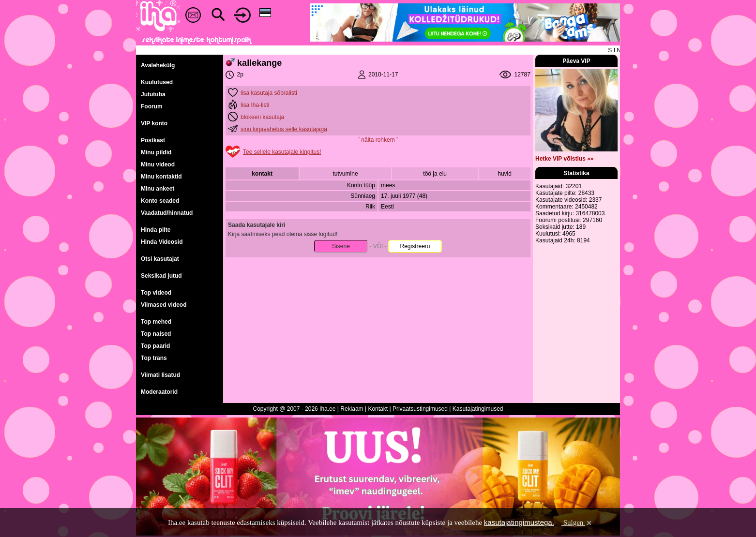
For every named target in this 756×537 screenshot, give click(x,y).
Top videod (156, 293)
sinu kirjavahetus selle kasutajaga (284, 129)
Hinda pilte (156, 230)
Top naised (156, 334)
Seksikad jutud (161, 276)
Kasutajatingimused (478, 409)
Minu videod (158, 164)
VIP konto (154, 123)
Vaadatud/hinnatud (167, 213)
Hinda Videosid (162, 242)
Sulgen (577, 522)
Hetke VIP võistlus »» (565, 159)
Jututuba (153, 94)
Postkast (153, 140)
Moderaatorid (159, 392)
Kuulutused (157, 82)
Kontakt (378, 409)
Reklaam (352, 409)
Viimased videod (164, 305)
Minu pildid (156, 152)
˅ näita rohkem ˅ (378, 140)
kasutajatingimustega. (519, 522)
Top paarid (155, 346)
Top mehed (156, 322)
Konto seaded (160, 201)
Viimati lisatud (160, 375)
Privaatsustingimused (420, 409)
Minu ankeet (158, 189)
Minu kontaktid (161, 177)
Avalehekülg (158, 65)
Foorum (152, 106)
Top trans (154, 358)
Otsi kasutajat (160, 259)
